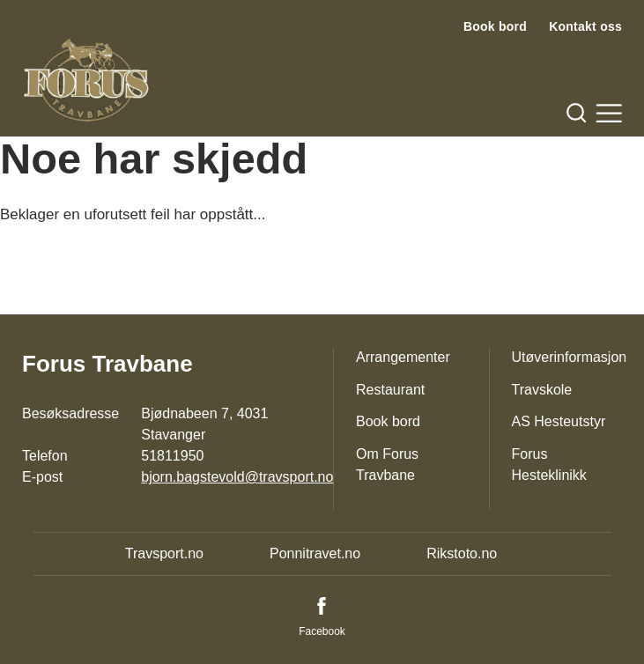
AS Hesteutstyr (559, 421)
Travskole (542, 390)
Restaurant (390, 390)
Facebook (322, 631)
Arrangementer (403, 357)
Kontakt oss (585, 26)
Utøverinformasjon (570, 357)
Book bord (495, 26)
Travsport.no (164, 553)
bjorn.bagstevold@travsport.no (237, 477)
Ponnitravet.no (315, 553)
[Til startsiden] (86, 80)
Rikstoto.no (462, 553)
